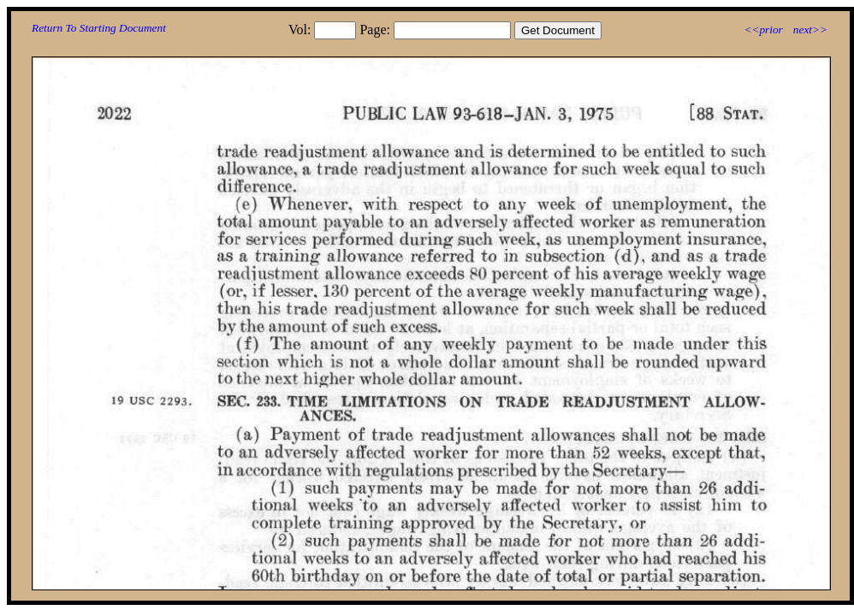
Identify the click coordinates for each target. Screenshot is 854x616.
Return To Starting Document (99, 28)
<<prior (763, 30)
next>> (810, 30)
